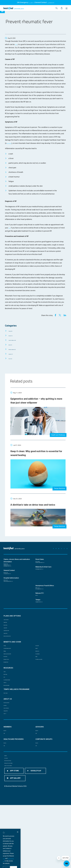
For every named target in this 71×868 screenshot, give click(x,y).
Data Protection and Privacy (13, 823)
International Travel (9, 699)
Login (5, 786)
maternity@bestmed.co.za (44, 584)
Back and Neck (8, 691)
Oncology (6, 676)
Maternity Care (40, 684)
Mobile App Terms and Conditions (14, 828)
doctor (11, 231)
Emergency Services (10, 695)
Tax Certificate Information (12, 721)
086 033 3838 (40, 574)
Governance (7, 752)
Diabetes (38, 680)
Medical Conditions (17, 352)
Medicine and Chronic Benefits (13, 688)
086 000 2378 (8, 577)
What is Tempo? (8, 738)
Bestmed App (8, 714)
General (13, 339)
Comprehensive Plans (10, 658)
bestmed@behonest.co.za (44, 610)
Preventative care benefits (43, 695)
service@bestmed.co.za (11, 591)
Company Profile (9, 760)
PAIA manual (8, 817)
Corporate (14, 357)
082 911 (30, 2)
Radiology (7, 684)
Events (13, 362)
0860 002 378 (53, 2)
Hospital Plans (8, 646)
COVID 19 (6, 764)
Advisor (13, 348)
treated (18, 44)
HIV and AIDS (39, 676)
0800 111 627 (40, 608)
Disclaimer (7, 811)
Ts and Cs (20, 850)
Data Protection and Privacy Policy (34, 850)
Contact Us (7, 725)
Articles (6, 710)
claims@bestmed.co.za (11, 579)
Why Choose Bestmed (10, 749)
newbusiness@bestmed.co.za (45, 577)
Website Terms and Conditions (13, 834)
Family (13, 334)
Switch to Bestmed (9, 643)
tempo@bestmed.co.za (43, 624)
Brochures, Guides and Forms (12, 665)
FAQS (5, 717)
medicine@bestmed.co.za (12, 582)
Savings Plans (8, 654)
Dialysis (38, 691)
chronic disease (13, 143)
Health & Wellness (17, 343)
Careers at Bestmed (10, 756)
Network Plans (8, 650)
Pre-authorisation (41, 688)
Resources (7, 782)
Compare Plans (8, 662)
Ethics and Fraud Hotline (11, 729)
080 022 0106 (8, 598)
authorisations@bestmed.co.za (14, 601)
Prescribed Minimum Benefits (12, 680)
